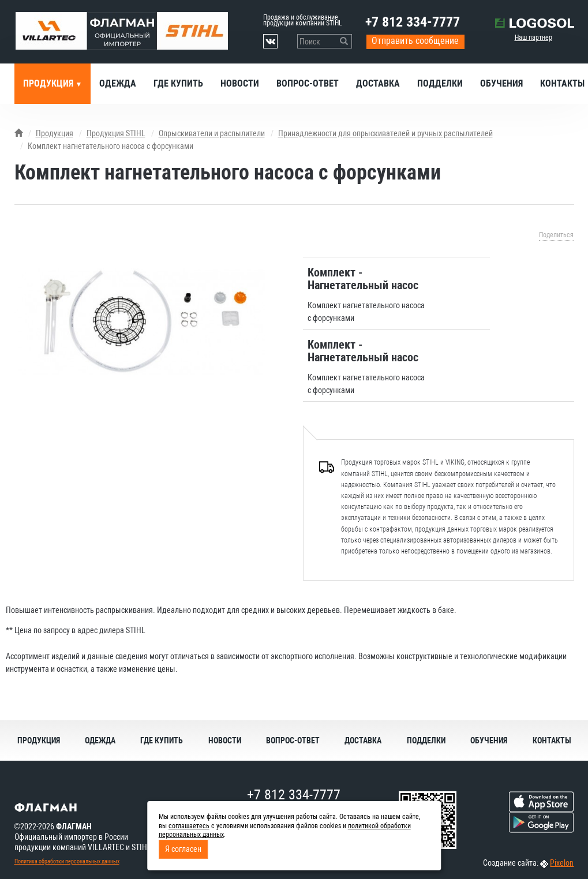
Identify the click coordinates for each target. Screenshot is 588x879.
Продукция (49, 83)
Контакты (552, 740)
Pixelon (562, 863)
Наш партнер (533, 38)
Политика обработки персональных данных (67, 861)
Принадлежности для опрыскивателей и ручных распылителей (385, 133)
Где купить (178, 83)
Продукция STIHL (116, 133)
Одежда (118, 83)
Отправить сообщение (415, 41)
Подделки (440, 83)
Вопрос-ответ (308, 83)
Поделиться (556, 235)
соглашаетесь (189, 826)
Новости (240, 83)
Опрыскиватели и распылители (212, 133)
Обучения (501, 83)
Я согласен (183, 849)
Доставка (378, 83)
